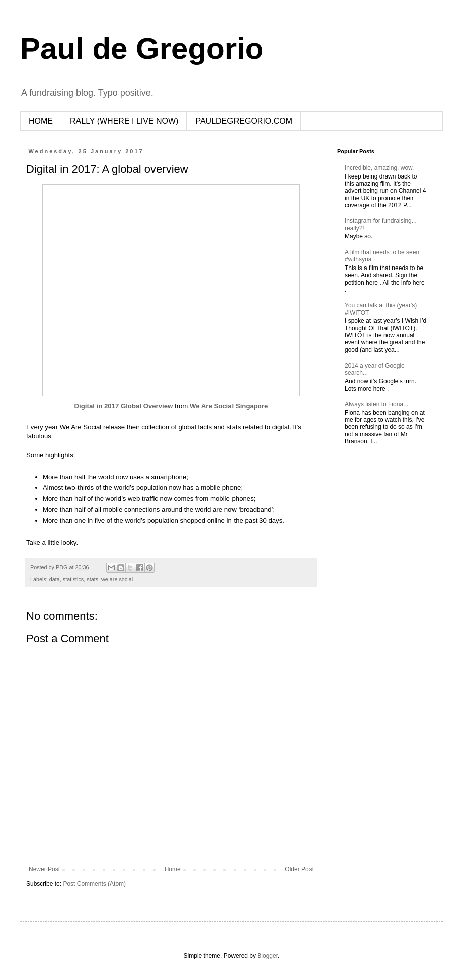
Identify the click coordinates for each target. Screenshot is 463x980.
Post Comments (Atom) (94, 884)
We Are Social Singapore (229, 406)
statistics (73, 579)
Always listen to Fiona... (376, 404)
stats (92, 579)
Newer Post (44, 869)
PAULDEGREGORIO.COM (244, 121)
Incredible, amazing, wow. (379, 168)
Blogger (267, 956)
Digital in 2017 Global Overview (124, 406)
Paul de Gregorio (142, 49)
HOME (41, 121)
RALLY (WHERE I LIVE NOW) (124, 121)
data (55, 579)
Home (173, 869)
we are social (117, 579)
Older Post (299, 869)
